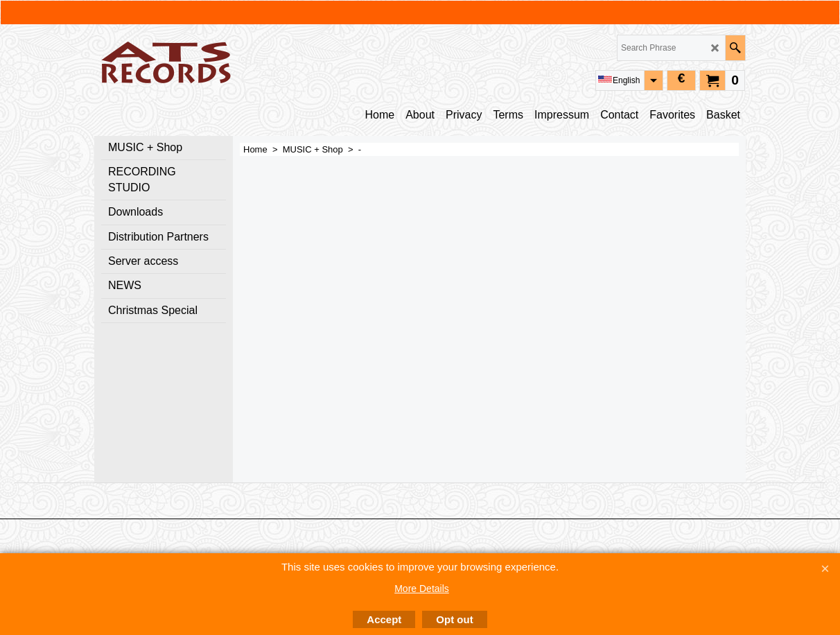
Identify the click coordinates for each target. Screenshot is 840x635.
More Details (422, 589)
